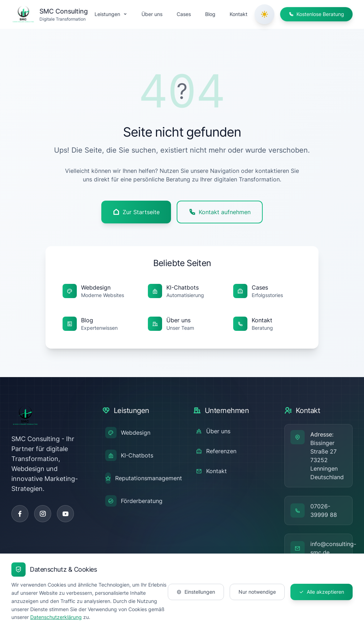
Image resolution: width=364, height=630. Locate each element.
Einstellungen (196, 592)
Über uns (152, 14)
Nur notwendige (257, 592)
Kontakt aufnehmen (220, 212)
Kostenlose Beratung (316, 14)
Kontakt (239, 14)
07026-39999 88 (324, 510)
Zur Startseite (136, 212)
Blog (210, 14)
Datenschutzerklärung (56, 617)
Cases (184, 14)
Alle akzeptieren (322, 592)
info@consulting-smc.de (333, 548)
